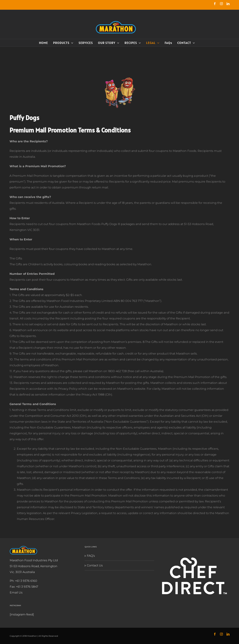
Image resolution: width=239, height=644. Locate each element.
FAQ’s (90, 556)
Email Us (15, 592)
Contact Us (94, 565)
